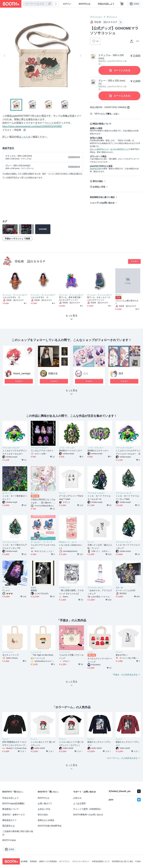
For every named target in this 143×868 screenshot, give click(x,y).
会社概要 (24, 861)
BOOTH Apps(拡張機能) (13, 803)
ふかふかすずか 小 (40, 297)
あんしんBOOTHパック (99, 149)
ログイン (67, 4)
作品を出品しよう (106, 4)
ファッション (96, 17)
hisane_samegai (22, 373)
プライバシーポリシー (81, 861)
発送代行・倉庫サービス (14, 815)
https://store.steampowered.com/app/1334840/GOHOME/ (32, 126)
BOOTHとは (84, 4)
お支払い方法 (99, 187)
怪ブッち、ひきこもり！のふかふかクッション (99, 299)
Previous (5, 56)
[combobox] (38, 4)
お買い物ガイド (45, 803)
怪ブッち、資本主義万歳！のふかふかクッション (71, 299)
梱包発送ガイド (10, 820)
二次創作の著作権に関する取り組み (18, 833)
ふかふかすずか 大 (11, 297)
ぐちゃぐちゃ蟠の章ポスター (127, 302)
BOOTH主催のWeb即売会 (50, 826)
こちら (25, 137)
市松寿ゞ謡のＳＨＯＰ (30, 261)
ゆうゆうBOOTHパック (120, 149)
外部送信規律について (101, 861)
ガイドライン (64, 861)
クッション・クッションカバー (15, 295)
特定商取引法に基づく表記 (102, 197)
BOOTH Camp (9, 840)
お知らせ (77, 798)
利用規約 (33, 861)
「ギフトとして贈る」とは (105, 114)
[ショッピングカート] (122, 4)
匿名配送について (11, 809)
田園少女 (53, 373)
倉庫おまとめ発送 (46, 820)
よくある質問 (79, 803)
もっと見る (71, 393)
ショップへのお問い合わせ (102, 203)
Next (81, 56)
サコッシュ (112, 17)
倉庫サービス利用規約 (48, 861)
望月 (121, 373)
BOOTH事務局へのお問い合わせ (88, 815)
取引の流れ (98, 181)
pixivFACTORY (96, 169)
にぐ (86, 373)
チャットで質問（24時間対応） (88, 809)
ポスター (119, 295)
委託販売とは (8, 826)
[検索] (50, 4)
